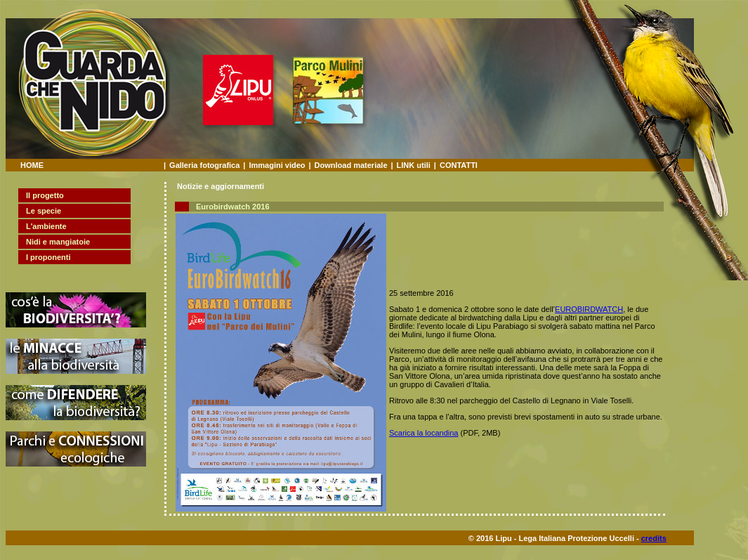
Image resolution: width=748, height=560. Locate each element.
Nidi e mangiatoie (58, 242)
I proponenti (48, 257)
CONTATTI (459, 165)
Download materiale (351, 165)
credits (654, 538)
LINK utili (414, 165)
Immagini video (277, 165)
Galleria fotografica (204, 165)
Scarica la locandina (424, 433)
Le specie (44, 211)
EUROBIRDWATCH (589, 309)
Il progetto (45, 195)
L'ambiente (46, 226)
